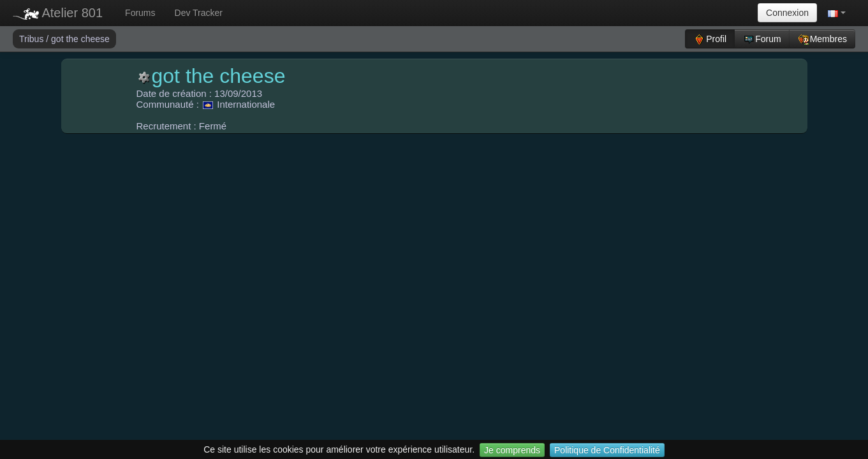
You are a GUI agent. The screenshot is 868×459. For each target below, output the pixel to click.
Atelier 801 (58, 13)
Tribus (33, 39)
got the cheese (80, 39)
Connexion (787, 13)
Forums (140, 13)
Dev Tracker (199, 13)
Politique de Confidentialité (607, 450)
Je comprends (512, 450)
